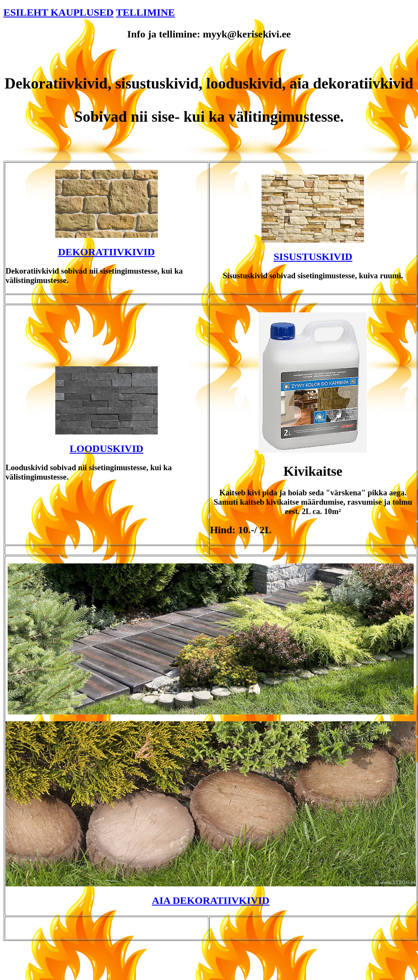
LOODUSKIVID (107, 449)
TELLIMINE (146, 12)
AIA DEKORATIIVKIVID (210, 900)
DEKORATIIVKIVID (107, 252)
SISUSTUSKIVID (313, 257)
